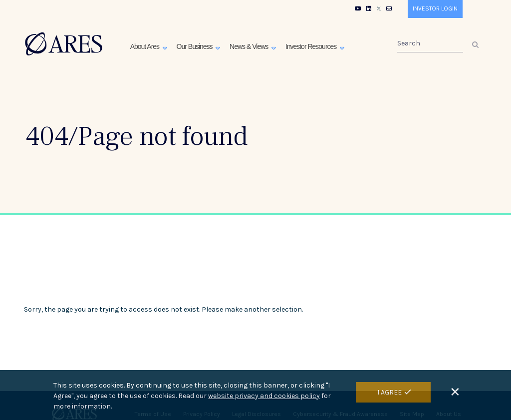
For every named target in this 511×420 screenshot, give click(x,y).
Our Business (195, 46)
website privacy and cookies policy (264, 398)
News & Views (250, 46)
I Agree (389, 395)
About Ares (145, 46)
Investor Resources (312, 46)
